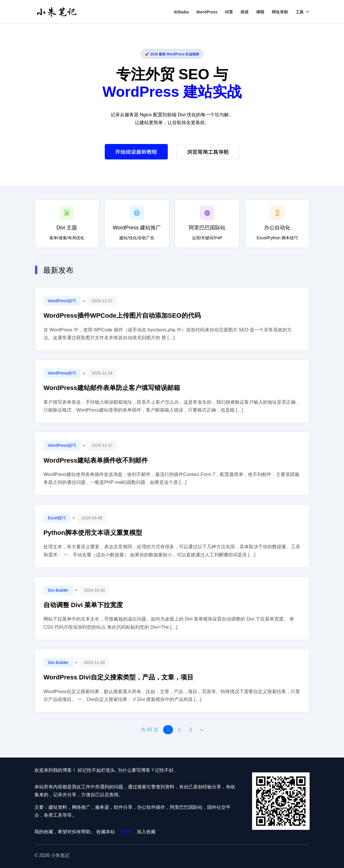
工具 (300, 12)
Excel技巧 (57, 518)
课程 (260, 12)
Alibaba (181, 12)
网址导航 (280, 12)
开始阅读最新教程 (136, 152)
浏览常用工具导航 (208, 152)
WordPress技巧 (62, 301)
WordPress (207, 12)
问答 (229, 12)
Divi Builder (58, 590)
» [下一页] (202, 730)
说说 (245, 12)
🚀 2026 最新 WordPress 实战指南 (172, 54)
